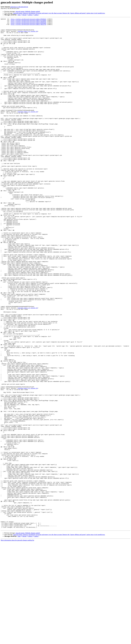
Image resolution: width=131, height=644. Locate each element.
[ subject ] (30, 15)
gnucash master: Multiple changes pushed (28, 11)
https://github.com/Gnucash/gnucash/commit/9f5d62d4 (28, 19)
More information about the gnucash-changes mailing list (17, 642)
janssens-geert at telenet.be (28, 34)
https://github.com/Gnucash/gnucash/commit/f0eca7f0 (28, 26)
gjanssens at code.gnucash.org (19, 7)
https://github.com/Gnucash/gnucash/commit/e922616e (28, 23)
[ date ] (19, 15)
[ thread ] (24, 15)
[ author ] (36, 15)
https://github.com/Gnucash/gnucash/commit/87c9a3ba (28, 21)
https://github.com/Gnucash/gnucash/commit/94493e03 (28, 24)
